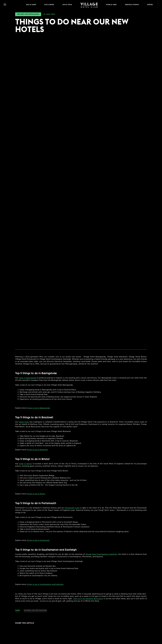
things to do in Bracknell (37, 450)
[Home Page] (89, 5)
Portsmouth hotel (72, 508)
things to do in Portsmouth (38, 540)
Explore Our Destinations (28, 14)
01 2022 (49, 14)
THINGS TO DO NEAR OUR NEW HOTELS (72, 26)
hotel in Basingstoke (28, 378)
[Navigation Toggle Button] (12, 5)
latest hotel (24, 422)
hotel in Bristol (25, 464)
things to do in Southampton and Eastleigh (45, 584)
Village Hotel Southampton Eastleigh (101, 554)
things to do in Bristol (36, 494)
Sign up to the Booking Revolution (88, 599)
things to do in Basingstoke (38, 408)
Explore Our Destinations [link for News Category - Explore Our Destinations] (35, 610)
